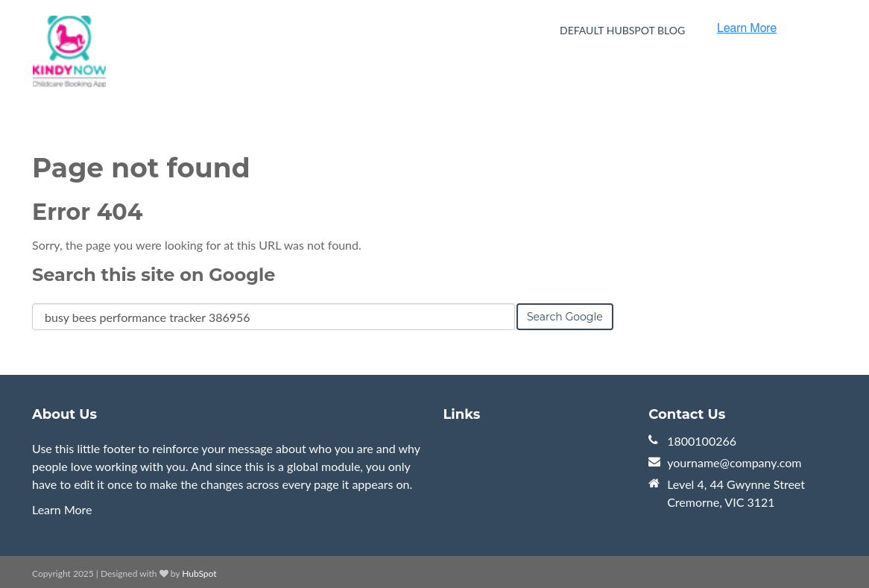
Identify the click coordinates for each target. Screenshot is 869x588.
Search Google (565, 317)
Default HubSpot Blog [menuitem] (622, 30)
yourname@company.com (734, 462)
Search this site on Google (154, 275)
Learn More (62, 509)
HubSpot (199, 573)
